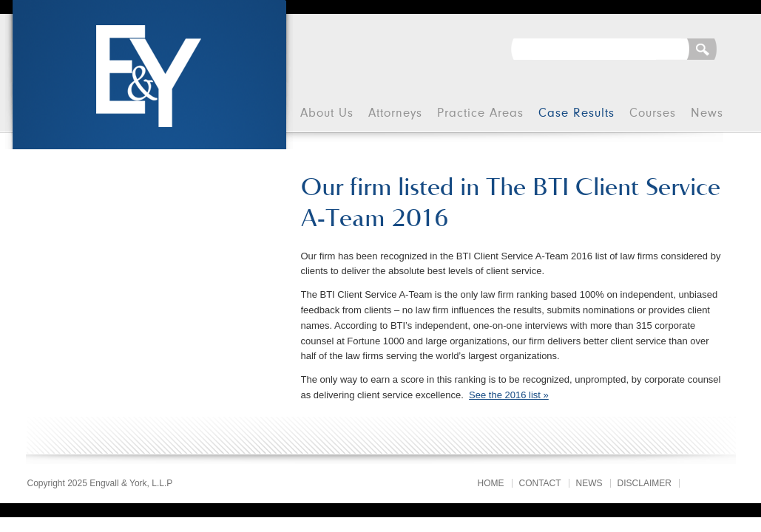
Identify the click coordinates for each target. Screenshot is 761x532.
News (707, 113)
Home (491, 483)
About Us (327, 113)
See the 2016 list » (509, 395)
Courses (653, 113)
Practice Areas (480, 113)
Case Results (576, 113)
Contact (540, 483)
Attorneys (395, 113)
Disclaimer (645, 483)
